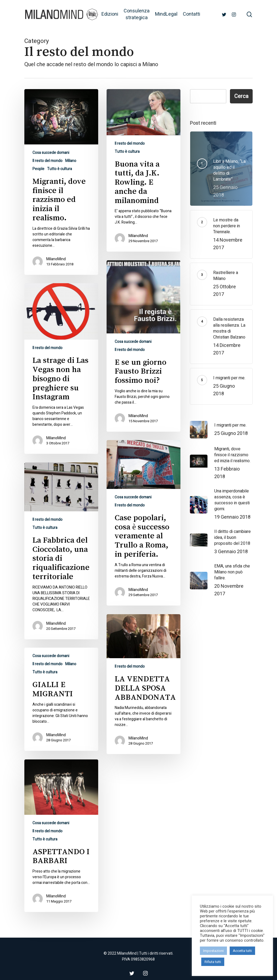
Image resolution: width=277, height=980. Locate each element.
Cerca (241, 96)
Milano (71, 161)
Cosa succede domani (51, 153)
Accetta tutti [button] (242, 951)
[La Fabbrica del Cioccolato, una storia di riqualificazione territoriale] (61, 568)
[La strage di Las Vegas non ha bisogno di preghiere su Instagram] (61, 386)
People (38, 169)
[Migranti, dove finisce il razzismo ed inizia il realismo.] (61, 182)
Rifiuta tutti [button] (213, 962)
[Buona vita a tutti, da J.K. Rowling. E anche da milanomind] (144, 170)
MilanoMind (56, 259)
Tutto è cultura (60, 169)
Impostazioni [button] (213, 951)
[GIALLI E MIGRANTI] (61, 716)
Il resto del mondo (47, 161)
